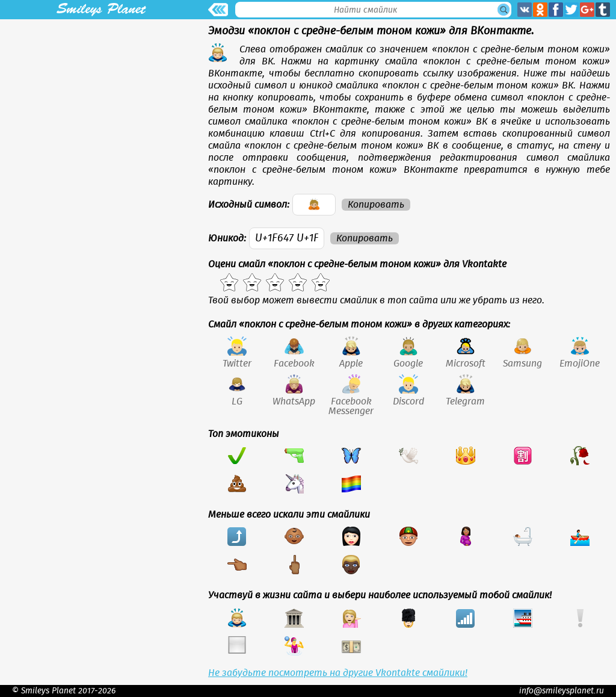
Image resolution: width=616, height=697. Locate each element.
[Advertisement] (101, 104)
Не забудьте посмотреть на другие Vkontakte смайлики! (338, 673)
